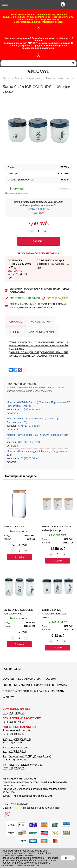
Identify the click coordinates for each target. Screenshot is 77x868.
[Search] (35, 63)
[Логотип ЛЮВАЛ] (39, 71)
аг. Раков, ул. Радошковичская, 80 (22, 765)
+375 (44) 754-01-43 (28, 409)
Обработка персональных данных (26, 691)
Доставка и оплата (31, 679)
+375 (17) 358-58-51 (14, 734)
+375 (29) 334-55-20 (14, 722)
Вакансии (9, 679)
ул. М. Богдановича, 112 (17, 739)
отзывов (40, 808)
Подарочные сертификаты (52, 685)
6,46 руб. (38, 213)
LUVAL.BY (8, 804)
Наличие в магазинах (17, 190)
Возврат (51, 679)
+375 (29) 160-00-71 (14, 713)
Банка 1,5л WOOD (15, 526)
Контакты (58, 691)
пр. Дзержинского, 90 (15, 748)
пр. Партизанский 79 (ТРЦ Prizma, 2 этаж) (27, 756)
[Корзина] (71, 5)
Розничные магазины (17, 685)
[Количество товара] (38, 231)
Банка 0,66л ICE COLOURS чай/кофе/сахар (55, 613)
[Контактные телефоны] (63, 4)
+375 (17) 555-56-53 (28, 442)
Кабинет (8, 697)
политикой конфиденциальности (21, 865)
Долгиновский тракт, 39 (16, 730)
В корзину (19, 557)
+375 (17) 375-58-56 (28, 426)
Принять (68, 858)
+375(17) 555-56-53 (38, 209)
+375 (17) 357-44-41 (28, 458)
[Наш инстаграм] (8, 814)
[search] (73, 63)
